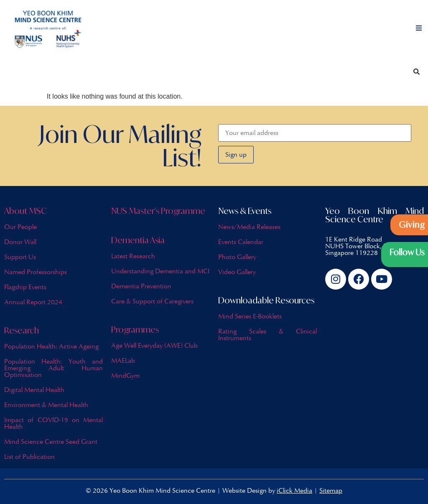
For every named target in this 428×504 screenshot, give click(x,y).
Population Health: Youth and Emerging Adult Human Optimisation (53, 368)
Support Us (20, 257)
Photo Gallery (237, 257)
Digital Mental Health (34, 390)
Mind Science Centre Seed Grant (51, 442)
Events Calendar (241, 242)
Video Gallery (237, 272)
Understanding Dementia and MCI (160, 271)
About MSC (25, 211)
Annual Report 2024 (33, 302)
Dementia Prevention (141, 286)
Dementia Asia (138, 240)
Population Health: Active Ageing (51, 346)
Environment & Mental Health (46, 405)
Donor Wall (20, 242)
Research (22, 330)
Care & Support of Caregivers (152, 301)
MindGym (125, 375)
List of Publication (29, 457)
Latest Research (133, 256)
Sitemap (331, 490)
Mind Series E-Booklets (250, 316)
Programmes (135, 330)
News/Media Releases (249, 227)
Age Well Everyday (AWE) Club (154, 345)
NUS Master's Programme (158, 211)
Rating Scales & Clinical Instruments (267, 335)
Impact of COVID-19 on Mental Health (53, 423)
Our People (20, 227)
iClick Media (294, 490)
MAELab (123, 360)
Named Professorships (36, 272)
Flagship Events (25, 287)
